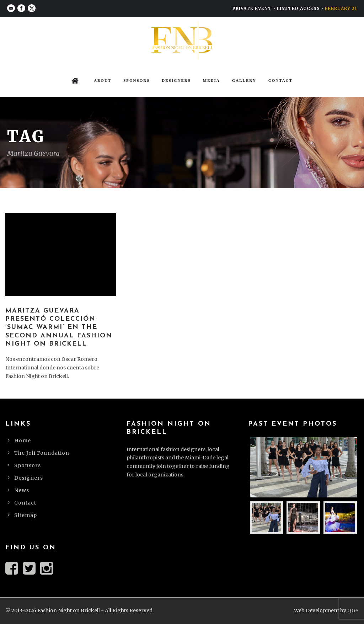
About (103, 80)
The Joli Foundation (42, 453)
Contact (280, 80)
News (22, 490)
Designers (176, 80)
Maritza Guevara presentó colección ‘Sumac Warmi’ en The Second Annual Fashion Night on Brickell (59, 328)
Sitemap (26, 515)
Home (23, 441)
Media (212, 80)
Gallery (244, 80)
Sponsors (136, 80)
